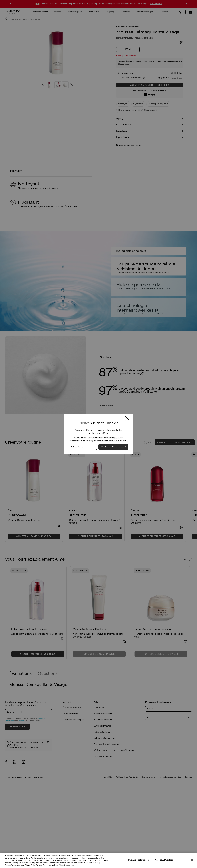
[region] (98, 860)
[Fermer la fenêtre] (127, 419)
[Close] (192, 860)
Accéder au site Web (113, 447)
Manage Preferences (138, 860)
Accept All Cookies (164, 860)
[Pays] (83, 447)
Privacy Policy (87, 860)
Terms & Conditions (44, 865)
